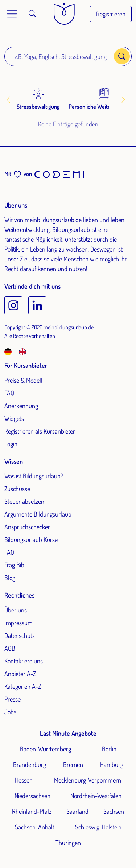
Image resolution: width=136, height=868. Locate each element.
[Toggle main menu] (12, 14)
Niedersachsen (32, 796)
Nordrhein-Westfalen (96, 796)
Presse (13, 699)
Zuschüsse (17, 489)
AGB (10, 648)
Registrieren (111, 14)
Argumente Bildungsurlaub (38, 514)
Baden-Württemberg (46, 749)
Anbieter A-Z (20, 674)
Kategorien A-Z (23, 686)
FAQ (9, 393)
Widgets (14, 418)
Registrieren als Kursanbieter (40, 431)
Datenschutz (20, 635)
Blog (10, 578)
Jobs (10, 712)
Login (11, 444)
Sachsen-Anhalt (35, 827)
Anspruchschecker (27, 527)
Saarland (77, 811)
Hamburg (112, 764)
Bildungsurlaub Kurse (31, 539)
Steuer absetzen (24, 501)
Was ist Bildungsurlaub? (34, 476)
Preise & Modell (23, 380)
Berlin (109, 749)
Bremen (73, 764)
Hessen (24, 780)
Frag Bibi (15, 565)
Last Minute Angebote (68, 733)
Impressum (18, 623)
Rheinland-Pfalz (32, 811)
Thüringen (68, 843)
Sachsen (114, 811)
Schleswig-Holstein (98, 827)
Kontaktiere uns (24, 661)
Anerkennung (21, 406)
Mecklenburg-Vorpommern (88, 780)
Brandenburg (30, 764)
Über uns (16, 610)
